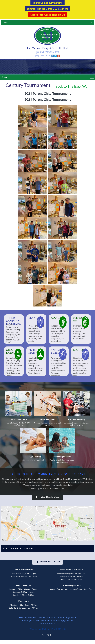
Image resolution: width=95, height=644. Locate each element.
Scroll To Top (48, 635)
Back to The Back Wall (72, 86)
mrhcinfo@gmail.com (63, 620)
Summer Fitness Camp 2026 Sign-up (48, 8)
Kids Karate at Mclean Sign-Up (48, 14)
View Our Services (48, 496)
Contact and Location (48, 561)
